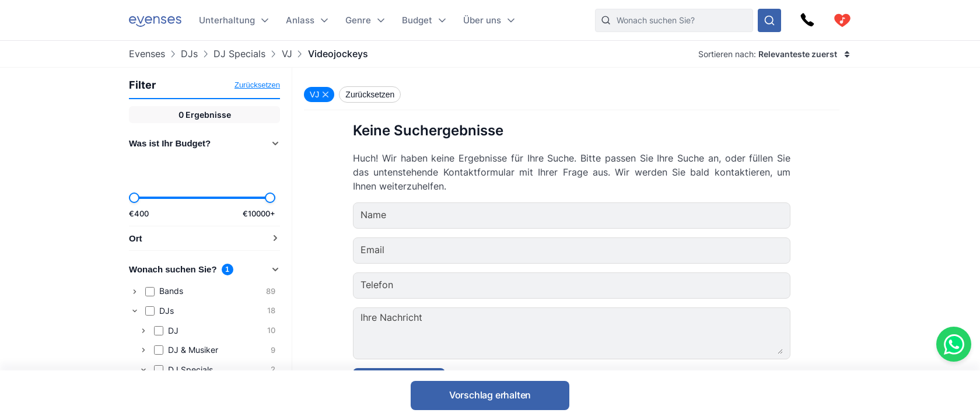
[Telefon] (607, 285)
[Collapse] (135, 311)
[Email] (607, 250)
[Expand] (135, 292)
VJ (287, 54)
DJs (189, 54)
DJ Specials (239, 54)
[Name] (607, 215)
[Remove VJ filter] (319, 94)
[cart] (842, 20)
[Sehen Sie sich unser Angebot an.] (769, 20)
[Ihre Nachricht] (607, 333)
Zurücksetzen (257, 85)
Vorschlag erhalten (490, 395)
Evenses (147, 54)
